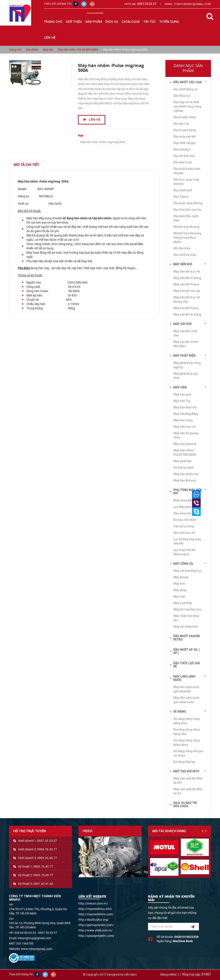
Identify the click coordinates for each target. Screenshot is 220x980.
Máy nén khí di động (187, 278)
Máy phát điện (184, 356)
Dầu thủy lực (182, 96)
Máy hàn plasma (185, 444)
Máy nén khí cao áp (187, 291)
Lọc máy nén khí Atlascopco (184, 552)
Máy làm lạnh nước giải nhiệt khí (186, 689)
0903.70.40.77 (43, 875)
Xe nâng (180, 712)
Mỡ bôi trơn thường (186, 227)
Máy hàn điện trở (185, 407)
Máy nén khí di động (187, 314)
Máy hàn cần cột (185, 427)
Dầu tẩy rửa (181, 124)
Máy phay (180, 590)
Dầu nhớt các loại (188, 82)
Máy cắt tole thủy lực (188, 571)
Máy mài (179, 597)
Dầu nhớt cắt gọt (184, 143)
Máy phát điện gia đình (186, 376)
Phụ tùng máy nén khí (188, 492)
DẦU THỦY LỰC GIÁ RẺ (187, 665)
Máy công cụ (183, 564)
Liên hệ (92, 120)
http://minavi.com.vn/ (93, 903)
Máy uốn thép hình (186, 627)
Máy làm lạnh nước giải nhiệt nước (186, 700)
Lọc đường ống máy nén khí (187, 541)
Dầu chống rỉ (182, 149)
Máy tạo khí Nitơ (186, 771)
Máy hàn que (182, 394)
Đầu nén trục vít (184, 533)
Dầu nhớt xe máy (185, 255)
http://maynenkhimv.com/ (96, 914)
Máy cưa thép (183, 603)
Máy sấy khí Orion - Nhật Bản (187, 344)
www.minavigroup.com (36, 949)
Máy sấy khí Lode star (185, 333)
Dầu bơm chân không (188, 203)
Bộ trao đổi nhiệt (185, 520)
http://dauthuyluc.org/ (94, 920)
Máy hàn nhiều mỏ (186, 474)
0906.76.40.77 (47, 849)
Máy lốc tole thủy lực (188, 609)
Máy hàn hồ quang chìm (186, 435)
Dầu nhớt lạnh (183, 190)
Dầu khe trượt (183, 162)
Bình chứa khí (183, 500)
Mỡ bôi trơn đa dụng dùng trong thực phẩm (187, 238)
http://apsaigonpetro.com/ (96, 936)
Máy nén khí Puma (186, 308)
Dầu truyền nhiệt (185, 117)
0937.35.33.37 (47, 841)
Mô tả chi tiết (26, 165)
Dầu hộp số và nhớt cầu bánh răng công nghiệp (187, 106)
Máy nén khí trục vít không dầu (187, 299)
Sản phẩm (32, 50)
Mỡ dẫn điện (182, 248)
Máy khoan (181, 577)
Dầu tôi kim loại (184, 156)
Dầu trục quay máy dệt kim (186, 182)
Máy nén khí (183, 264)
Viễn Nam (130, 974)
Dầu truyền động (185, 130)
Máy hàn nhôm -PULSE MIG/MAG (78, 50)
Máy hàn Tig (182, 401)
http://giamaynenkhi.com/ (96, 925)
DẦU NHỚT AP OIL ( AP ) (187, 651)
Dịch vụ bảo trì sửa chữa (185, 804)
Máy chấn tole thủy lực (186, 618)
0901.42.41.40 (43, 884)
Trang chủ (53, 22)
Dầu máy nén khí (185, 513)
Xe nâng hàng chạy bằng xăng (187, 742)
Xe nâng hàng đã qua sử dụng (188, 753)
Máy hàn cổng (183, 420)
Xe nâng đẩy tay (184, 762)
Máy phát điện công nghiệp (187, 365)
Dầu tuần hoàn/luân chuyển (187, 171)
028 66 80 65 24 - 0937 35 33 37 (36, 933)
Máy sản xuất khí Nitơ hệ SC (188, 791)
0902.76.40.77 (43, 867)
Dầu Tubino (181, 197)
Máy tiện (179, 584)
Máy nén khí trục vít (187, 271)
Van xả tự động (184, 526)
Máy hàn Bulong (185, 480)
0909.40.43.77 (47, 858)
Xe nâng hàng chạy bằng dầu (187, 732)
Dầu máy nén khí (185, 136)
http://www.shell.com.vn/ (96, 930)
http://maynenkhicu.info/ (95, 909)
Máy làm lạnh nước (184, 678)
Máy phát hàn (183, 461)
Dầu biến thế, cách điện (186, 218)
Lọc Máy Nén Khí (185, 507)
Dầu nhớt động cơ (185, 89)
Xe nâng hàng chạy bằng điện (187, 721)
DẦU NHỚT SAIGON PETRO (187, 638)
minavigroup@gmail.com (34, 938)
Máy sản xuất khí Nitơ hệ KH (188, 781)
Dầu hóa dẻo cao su (187, 210)
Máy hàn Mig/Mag (186, 414)
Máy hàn (48, 50)
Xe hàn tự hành (184, 468)
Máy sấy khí (183, 324)
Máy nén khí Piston (186, 284)
